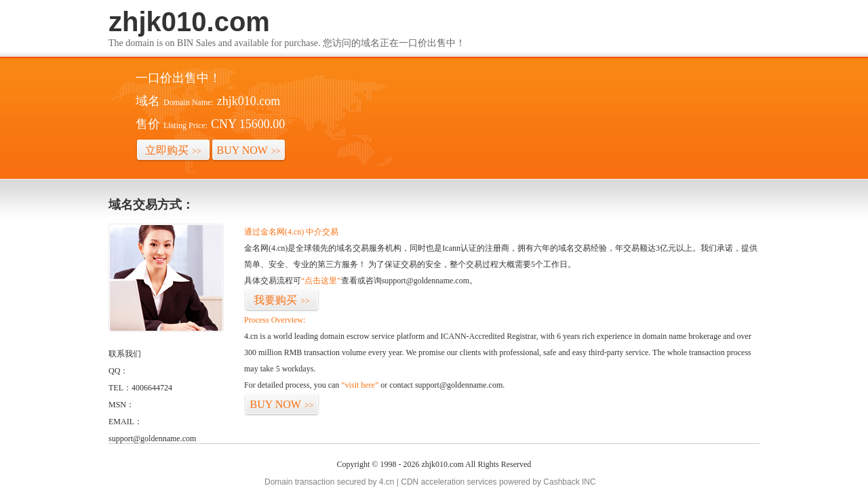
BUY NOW (249, 150)
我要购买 (282, 300)
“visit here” (360, 385)
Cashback (561, 482)
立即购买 (173, 150)
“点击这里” (321, 281)
